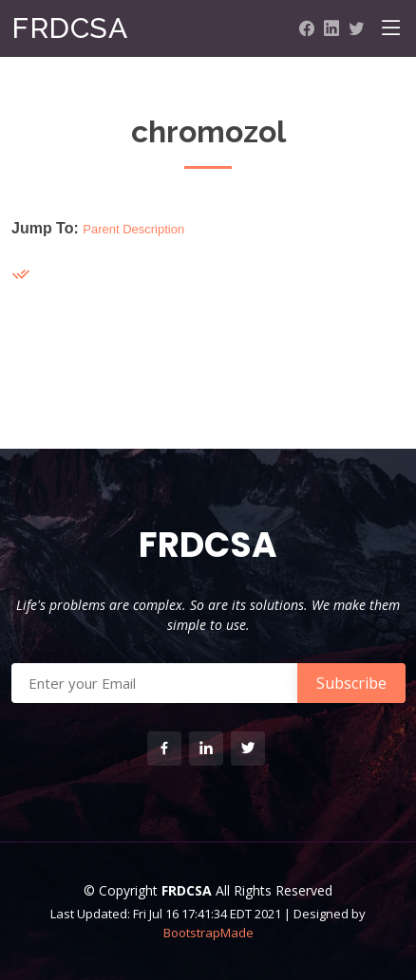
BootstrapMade (208, 933)
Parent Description (133, 229)
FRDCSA (69, 28)
